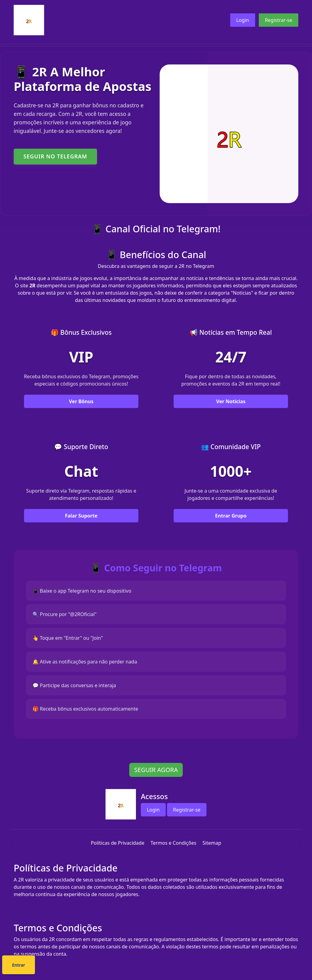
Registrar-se (279, 20)
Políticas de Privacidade (118, 851)
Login (243, 20)
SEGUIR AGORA (156, 778)
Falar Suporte (81, 523)
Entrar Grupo (231, 523)
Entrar (177, 966)
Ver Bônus (81, 409)
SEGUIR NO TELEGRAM (55, 156)
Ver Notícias (231, 409)
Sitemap (212, 851)
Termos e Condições (173, 851)
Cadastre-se (137, 966)
